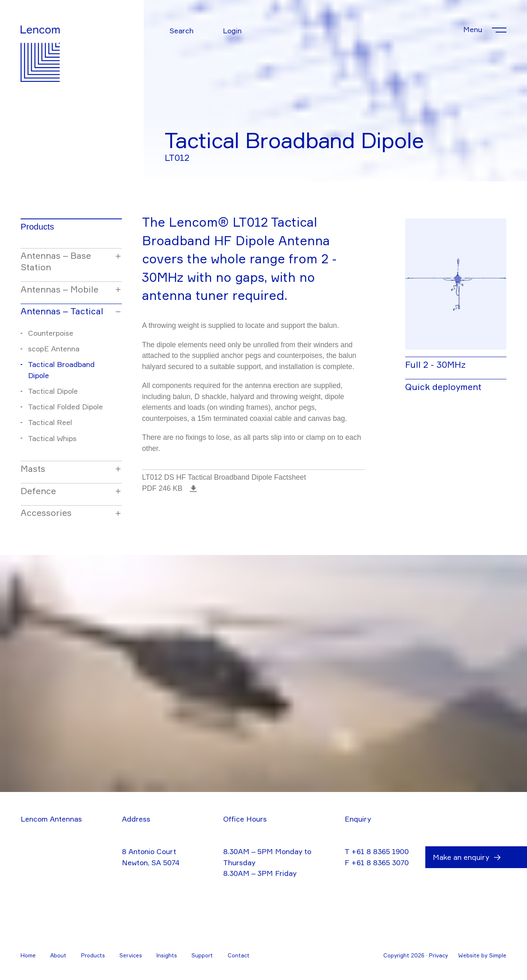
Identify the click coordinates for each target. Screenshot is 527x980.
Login (232, 31)
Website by (474, 955)
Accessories (46, 513)
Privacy (438, 955)
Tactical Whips (52, 438)
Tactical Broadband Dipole (61, 370)
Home (28, 955)
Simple (498, 955)
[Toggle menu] (485, 30)
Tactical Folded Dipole (65, 407)
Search (182, 31)
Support (202, 955)
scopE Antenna (54, 349)
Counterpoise (51, 333)
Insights (167, 955)
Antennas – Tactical (62, 311)
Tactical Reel (50, 422)
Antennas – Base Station (56, 261)
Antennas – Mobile (59, 289)
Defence (38, 491)
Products (37, 226)
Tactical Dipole (53, 391)
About (58, 955)
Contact (239, 955)
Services (131, 955)
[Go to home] (40, 42)
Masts (33, 469)
